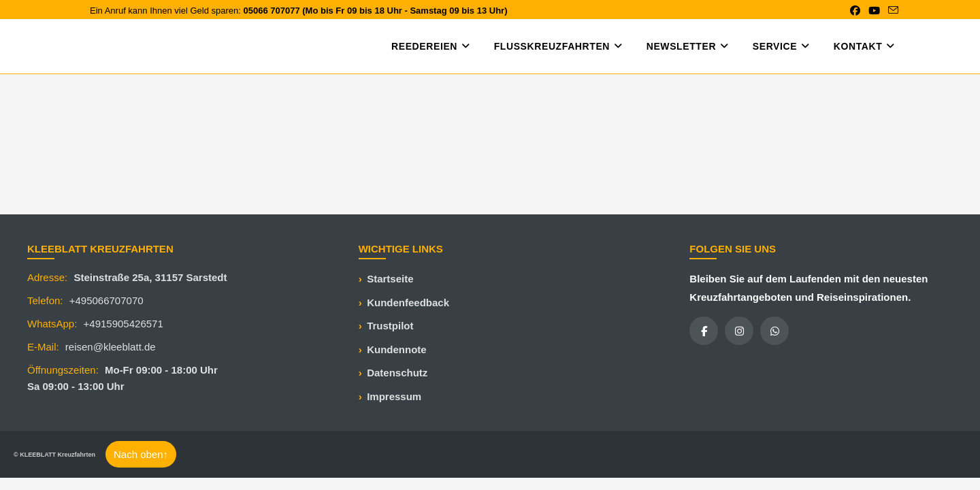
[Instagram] (739, 331)
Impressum (394, 396)
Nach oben (141, 454)
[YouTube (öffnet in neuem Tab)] (874, 11)
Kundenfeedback (408, 303)
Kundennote (397, 349)
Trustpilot (390, 326)
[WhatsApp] (774, 331)
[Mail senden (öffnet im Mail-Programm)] (891, 11)
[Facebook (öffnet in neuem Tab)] (855, 11)
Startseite (390, 279)
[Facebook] (704, 331)
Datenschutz (397, 373)
